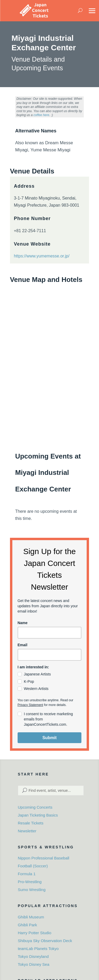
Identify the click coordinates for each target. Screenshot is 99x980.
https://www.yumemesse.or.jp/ (42, 256)
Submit (49, 738)
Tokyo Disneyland (33, 956)
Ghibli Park (27, 925)
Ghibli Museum (31, 917)
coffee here (41, 115)
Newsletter (27, 831)
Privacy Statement (30, 705)
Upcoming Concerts (35, 807)
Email (22, 645)
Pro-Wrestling (30, 882)
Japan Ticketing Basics (38, 815)
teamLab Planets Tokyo (38, 949)
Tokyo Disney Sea (34, 964)
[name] (50, 633)
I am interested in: (33, 667)
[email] (50, 655)
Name (23, 623)
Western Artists (36, 689)
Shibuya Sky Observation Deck (45, 941)
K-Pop (29, 681)
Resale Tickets (31, 823)
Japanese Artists (37, 674)
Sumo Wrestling (32, 890)
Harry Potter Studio (35, 933)
